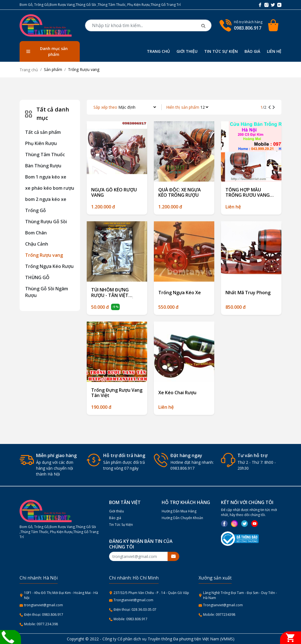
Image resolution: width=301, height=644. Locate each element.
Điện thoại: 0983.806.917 (44, 615)
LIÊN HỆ (274, 51)
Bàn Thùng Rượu (43, 166)
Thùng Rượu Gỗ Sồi (46, 222)
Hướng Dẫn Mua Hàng (179, 511)
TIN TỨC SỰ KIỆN (221, 51)
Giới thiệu (117, 511)
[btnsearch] (203, 25)
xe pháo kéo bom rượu (50, 188)
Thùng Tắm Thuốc (45, 155)
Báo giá (115, 518)
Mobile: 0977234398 (219, 615)
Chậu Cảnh (37, 244)
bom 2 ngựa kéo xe (46, 199)
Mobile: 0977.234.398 (41, 624)
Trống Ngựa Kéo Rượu (49, 266)
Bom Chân (36, 233)
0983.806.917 (248, 28)
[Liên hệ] (8, 636)
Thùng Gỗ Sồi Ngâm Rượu (47, 292)
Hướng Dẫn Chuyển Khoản (182, 518)
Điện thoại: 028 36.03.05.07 (135, 609)
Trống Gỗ (36, 210)
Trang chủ (29, 70)
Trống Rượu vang (44, 255)
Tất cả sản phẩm (43, 132)
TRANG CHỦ (158, 51)
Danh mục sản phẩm (47, 51)
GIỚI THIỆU (187, 51)
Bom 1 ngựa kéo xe (46, 177)
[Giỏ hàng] (291, 638)
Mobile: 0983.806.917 (130, 619)
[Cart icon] (274, 25)
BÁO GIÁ (252, 51)
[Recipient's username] (138, 556)
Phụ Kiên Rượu (41, 143)
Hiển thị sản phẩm (183, 107)
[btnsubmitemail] (173, 556)
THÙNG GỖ (37, 277)
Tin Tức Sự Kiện (121, 525)
